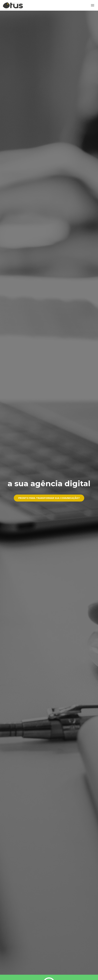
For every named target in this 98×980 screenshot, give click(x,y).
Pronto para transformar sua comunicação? (49, 498)
